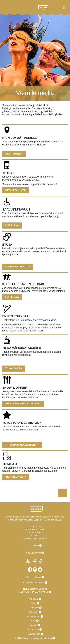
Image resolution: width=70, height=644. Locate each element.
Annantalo (33, 599)
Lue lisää (12, 225)
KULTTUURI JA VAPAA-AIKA (33, 592)
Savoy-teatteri (19, 7)
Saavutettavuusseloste (34, 583)
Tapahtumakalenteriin (22, 445)
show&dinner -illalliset (23, 404)
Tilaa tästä (14, 368)
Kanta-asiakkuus (18, 267)
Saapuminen (14, 154)
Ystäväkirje (33, 545)
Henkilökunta (15, 190)
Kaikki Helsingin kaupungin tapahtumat (33, 638)
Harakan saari (33, 634)
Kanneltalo (33, 608)
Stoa (34, 621)
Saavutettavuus (34, 553)
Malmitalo (33, 612)
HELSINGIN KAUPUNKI (35, 589)
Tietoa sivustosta (34, 577)
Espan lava (33, 629)
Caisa (33, 603)
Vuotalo (34, 625)
